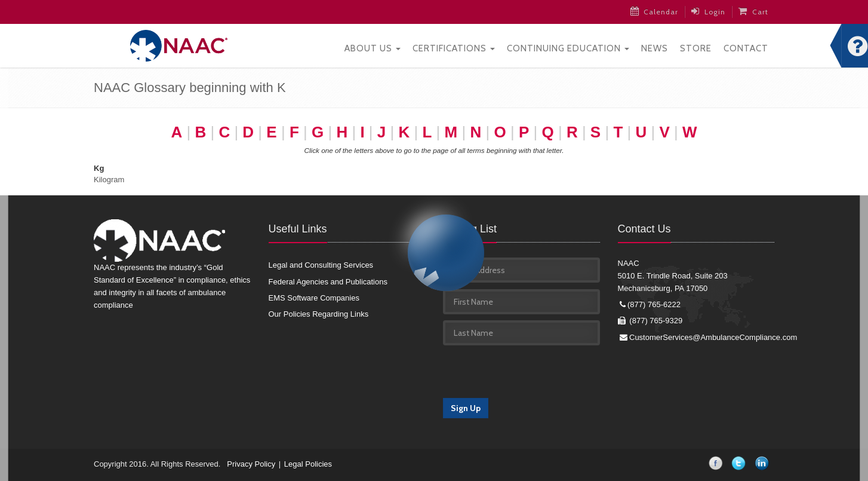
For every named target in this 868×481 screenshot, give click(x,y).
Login (708, 11)
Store (696, 48)
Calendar (655, 11)
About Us (373, 48)
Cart (753, 11)
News (655, 48)
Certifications (454, 48)
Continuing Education (568, 48)
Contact (746, 48)
